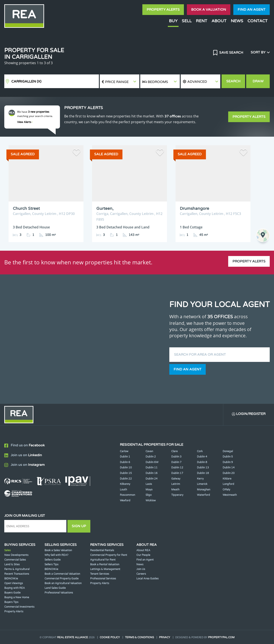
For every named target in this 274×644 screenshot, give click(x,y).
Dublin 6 (125, 462)
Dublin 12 (177, 468)
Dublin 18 (203, 473)
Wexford (125, 500)
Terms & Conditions (139, 637)
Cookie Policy (110, 637)
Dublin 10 (126, 468)
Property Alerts (163, 10)
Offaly (226, 490)
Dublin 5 (228, 457)
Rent (202, 21)
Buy (173, 21)
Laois (149, 484)
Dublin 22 (126, 479)
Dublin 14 (229, 468)
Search (233, 81)
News (237, 21)
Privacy (165, 637)
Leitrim (176, 484)
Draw (258, 81)
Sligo (149, 495)
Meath (175, 490)
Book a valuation (209, 10)
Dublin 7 (176, 462)
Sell (187, 21)
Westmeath (230, 495)
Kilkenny (125, 484)
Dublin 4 (202, 457)
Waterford (203, 495)
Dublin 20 (229, 473)
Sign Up (79, 526)
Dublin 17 (177, 473)
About (219, 21)
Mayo (149, 490)
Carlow (124, 451)
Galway (176, 479)
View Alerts (25, 122)
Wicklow (151, 500)
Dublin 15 (126, 473)
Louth (123, 490)
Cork (200, 451)
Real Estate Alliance (73, 637)
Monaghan (204, 490)
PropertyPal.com (221, 637)
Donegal (228, 451)
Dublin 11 (152, 468)
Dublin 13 (203, 468)
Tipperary (177, 495)
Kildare (227, 479)
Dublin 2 (151, 457)
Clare (174, 451)
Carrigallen (26, 81)
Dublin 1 (125, 457)
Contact (258, 21)
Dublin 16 (152, 473)
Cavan (149, 451)
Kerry (200, 479)
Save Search (231, 53)
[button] (200, 81)
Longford (228, 484)
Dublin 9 (228, 462)
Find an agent (252, 10)
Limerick (202, 484)
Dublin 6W (152, 462)
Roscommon (127, 495)
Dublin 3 (176, 457)
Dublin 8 (202, 462)
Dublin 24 (152, 479)
